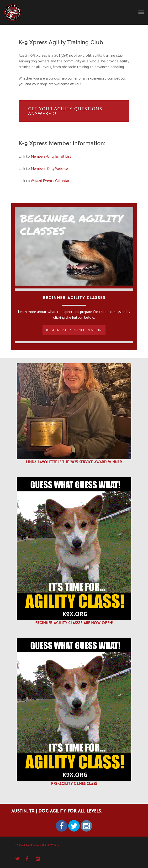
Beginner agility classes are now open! (74, 623)
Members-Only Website (49, 168)
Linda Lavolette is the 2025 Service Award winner (74, 462)
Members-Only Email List (51, 156)
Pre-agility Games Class (74, 784)
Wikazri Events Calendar (50, 181)
